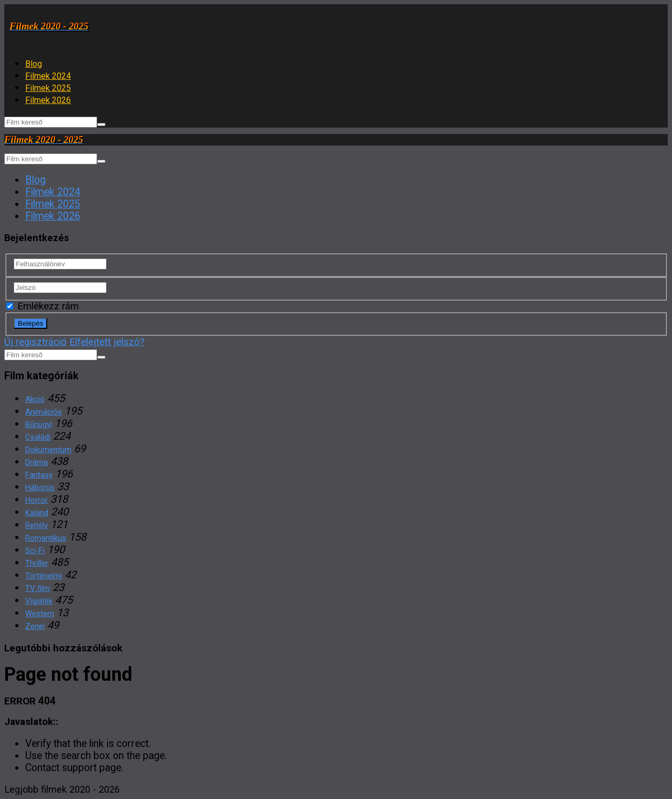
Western (40, 614)
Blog (34, 64)
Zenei (35, 626)
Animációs (44, 412)
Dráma (36, 462)
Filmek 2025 (48, 88)
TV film (38, 588)
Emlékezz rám (43, 306)
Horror (36, 500)
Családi (38, 437)
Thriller (37, 563)
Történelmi (44, 576)
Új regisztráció (35, 342)
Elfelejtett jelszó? (107, 342)
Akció (35, 399)
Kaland (37, 513)
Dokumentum (48, 450)
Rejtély (36, 525)
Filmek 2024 (48, 76)
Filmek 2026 (48, 100)
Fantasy (39, 475)
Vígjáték (39, 601)
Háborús (40, 487)
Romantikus (46, 538)
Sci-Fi (35, 551)
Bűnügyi (39, 424)
